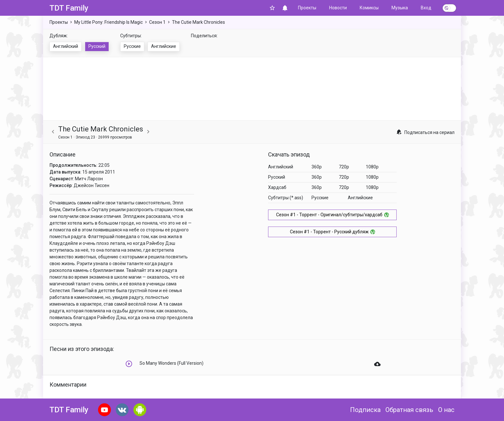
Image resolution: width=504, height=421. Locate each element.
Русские (132, 46)
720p (344, 167)
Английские (164, 46)
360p (317, 167)
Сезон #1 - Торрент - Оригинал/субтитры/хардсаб (333, 215)
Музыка (400, 8)
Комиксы (369, 8)
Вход (426, 8)
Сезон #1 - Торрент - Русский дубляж (333, 232)
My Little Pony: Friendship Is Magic (108, 22)
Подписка (365, 410)
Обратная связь (409, 410)
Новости (338, 8)
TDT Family (69, 8)
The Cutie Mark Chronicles (198, 22)
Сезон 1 (157, 22)
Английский (66, 46)
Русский (97, 46)
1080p (372, 167)
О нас (446, 410)
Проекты (307, 8)
